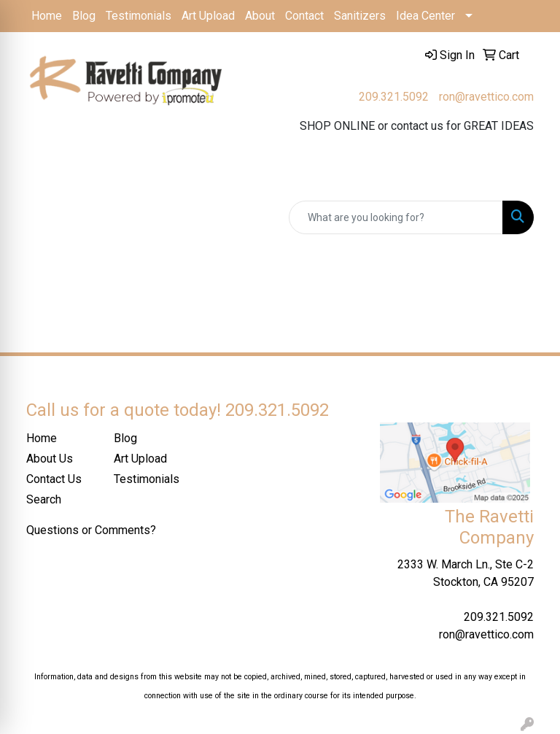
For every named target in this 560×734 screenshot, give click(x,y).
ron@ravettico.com (486, 97)
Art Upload (208, 16)
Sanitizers (360, 16)
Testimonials (139, 16)
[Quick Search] (396, 217)
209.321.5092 (394, 97)
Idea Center (425, 16)
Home (47, 16)
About (260, 16)
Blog (84, 16)
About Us (50, 459)
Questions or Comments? (91, 530)
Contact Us (54, 479)
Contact (304, 16)
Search (44, 499)
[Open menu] (531, 176)
